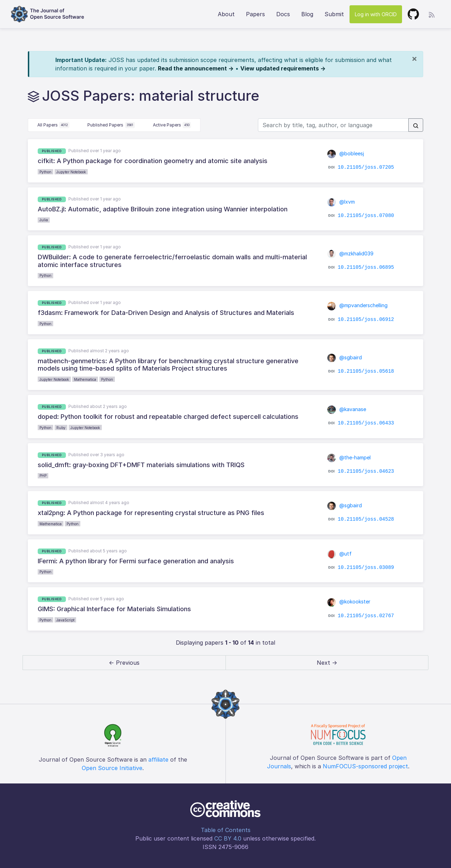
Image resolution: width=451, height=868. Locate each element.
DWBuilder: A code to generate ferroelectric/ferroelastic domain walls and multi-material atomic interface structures (172, 261)
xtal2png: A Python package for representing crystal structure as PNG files (151, 513)
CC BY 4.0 (228, 838)
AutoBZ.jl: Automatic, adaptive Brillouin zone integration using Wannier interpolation (163, 209)
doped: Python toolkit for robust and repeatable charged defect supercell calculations (168, 417)
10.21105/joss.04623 (366, 471)
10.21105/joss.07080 (366, 216)
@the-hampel (349, 457)
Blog (307, 14)
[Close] (414, 58)
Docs (283, 14)
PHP (43, 476)
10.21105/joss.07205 (366, 167)
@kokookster (349, 602)
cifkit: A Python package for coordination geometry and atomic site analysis (153, 161)
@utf (339, 554)
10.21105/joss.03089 (366, 568)
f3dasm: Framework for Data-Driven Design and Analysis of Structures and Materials (166, 313)
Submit (334, 14)
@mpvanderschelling (357, 305)
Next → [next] (327, 663)
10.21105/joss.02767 (366, 615)
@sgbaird (345, 357)
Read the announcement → (196, 68)
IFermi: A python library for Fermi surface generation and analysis (136, 561)
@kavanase (347, 409)
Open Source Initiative (112, 768)
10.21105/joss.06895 (366, 267)
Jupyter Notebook (71, 172)
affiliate (158, 759)
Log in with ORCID (376, 14)
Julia (44, 220)
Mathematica (85, 379)
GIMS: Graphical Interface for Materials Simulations (114, 609)
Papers (255, 14)
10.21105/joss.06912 (366, 319)
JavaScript (65, 620)
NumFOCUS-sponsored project (365, 766)
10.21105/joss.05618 (366, 371)
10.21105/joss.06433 (366, 423)
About (226, 14)
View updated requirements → (283, 68)
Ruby (61, 428)
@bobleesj (346, 153)
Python (45, 172)
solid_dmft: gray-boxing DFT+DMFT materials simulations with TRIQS (141, 465)
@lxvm (341, 202)
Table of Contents (226, 830)
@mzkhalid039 (350, 253)
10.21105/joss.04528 (366, 519)
